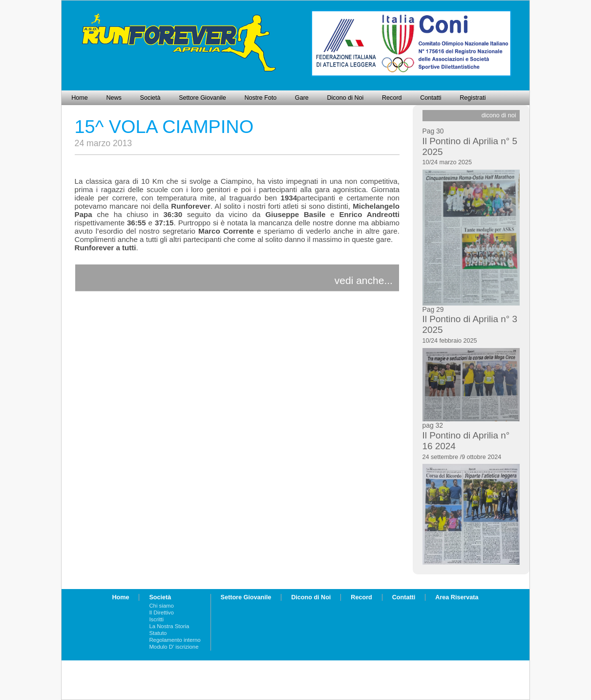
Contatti (431, 98)
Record (392, 98)
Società (150, 98)
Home (80, 98)
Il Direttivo (161, 612)
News (114, 98)
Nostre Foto (260, 98)
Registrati (473, 98)
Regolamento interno (175, 640)
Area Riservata (457, 597)
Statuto (158, 633)
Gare (302, 98)
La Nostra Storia (169, 626)
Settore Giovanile (202, 98)
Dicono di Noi (345, 98)
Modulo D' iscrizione (174, 647)
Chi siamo (161, 606)
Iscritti (156, 619)
